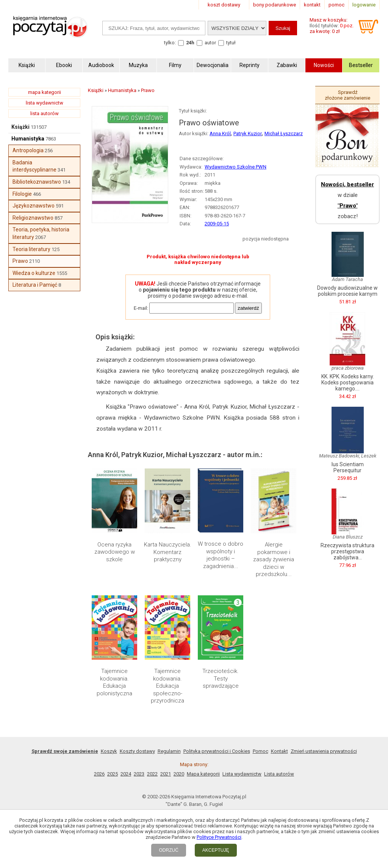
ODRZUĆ (168, 850)
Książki (20, 127)
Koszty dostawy (137, 751)
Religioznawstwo (33, 218)
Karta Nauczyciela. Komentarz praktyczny (168, 552)
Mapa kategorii (203, 774)
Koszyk (109, 751)
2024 (126, 774)
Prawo (20, 261)
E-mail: (141, 308)
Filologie (22, 194)
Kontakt (279, 751)
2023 (139, 774)
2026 (99, 774)
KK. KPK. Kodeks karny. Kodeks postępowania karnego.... (348, 382)
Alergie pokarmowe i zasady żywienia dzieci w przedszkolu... (274, 559)
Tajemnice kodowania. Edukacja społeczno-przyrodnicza (167, 686)
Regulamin (169, 751)
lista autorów (45, 113)
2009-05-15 (217, 224)
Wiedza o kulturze (34, 273)
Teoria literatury (31, 249)
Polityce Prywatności (219, 837)
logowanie (364, 5)
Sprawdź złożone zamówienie (347, 95)
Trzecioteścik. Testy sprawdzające (221, 678)
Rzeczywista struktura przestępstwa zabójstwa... (347, 551)
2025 (113, 774)
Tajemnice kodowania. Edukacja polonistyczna (114, 682)
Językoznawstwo (34, 206)
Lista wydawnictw (242, 774)
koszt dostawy (224, 5)
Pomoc (260, 751)
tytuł (231, 43)
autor (210, 43)
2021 (166, 774)
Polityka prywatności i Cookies (217, 751)
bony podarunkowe (275, 5)
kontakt (312, 5)
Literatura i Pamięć (35, 285)
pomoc (336, 5)
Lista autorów (279, 774)
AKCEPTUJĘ (216, 850)
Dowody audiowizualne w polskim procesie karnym (347, 291)
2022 (152, 774)
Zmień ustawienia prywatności (324, 751)
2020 (179, 774)
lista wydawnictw (45, 103)
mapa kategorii (45, 92)
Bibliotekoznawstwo (37, 182)
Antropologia (28, 150)
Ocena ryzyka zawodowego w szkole (115, 552)
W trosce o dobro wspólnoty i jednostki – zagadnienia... (221, 555)
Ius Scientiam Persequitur (348, 467)
